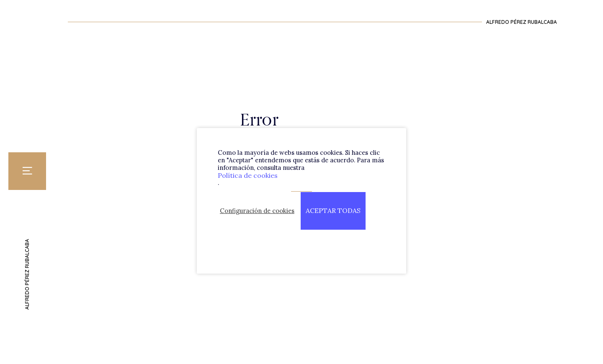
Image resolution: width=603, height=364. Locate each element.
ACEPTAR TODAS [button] (333, 210)
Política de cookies (248, 175)
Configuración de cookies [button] (257, 211)
